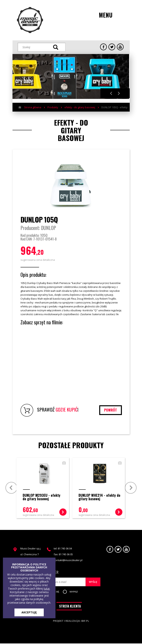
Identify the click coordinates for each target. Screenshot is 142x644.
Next (119, 93)
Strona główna (33, 107)
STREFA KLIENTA (70, 607)
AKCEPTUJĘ (29, 612)
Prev (11, 487)
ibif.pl (85, 621)
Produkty (53, 107)
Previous (111, 93)
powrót (110, 410)
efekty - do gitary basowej (80, 107)
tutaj (47, 589)
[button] (74, 592)
